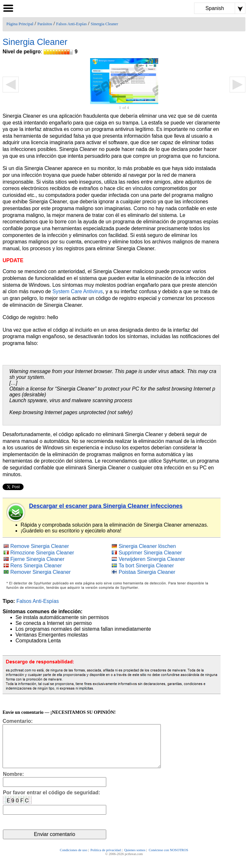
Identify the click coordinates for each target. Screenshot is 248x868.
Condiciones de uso (73, 859)
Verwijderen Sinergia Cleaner (152, 559)
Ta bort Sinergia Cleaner (146, 566)
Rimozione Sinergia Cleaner (42, 553)
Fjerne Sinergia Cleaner (37, 559)
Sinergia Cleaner (104, 24)
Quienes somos (135, 859)
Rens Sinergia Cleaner (36, 566)
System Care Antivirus (77, 291)
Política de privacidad (106, 859)
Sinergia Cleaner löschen (147, 546)
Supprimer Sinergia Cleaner (150, 553)
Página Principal (20, 24)
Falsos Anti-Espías (72, 24)
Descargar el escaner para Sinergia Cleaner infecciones (106, 506)
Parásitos (45, 24)
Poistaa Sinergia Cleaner (147, 572)
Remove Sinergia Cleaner (40, 546)
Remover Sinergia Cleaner (41, 572)
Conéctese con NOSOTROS (168, 859)
